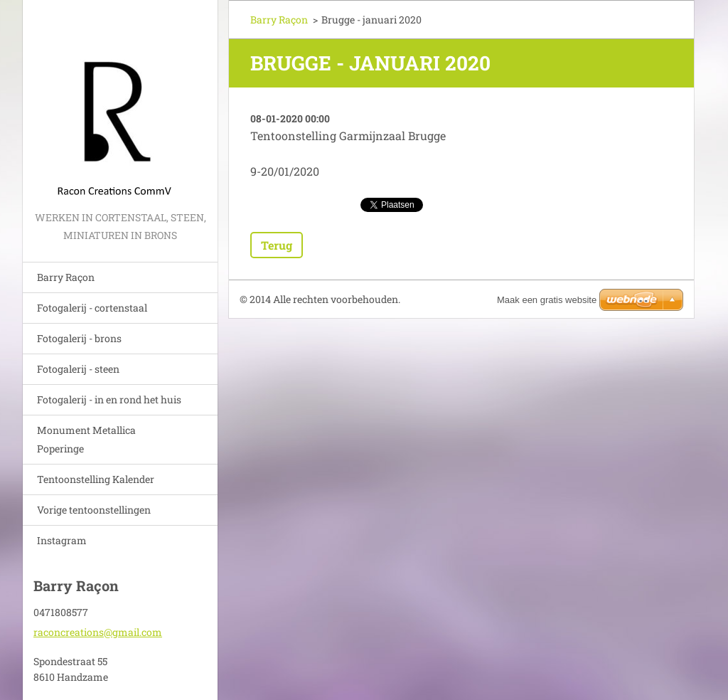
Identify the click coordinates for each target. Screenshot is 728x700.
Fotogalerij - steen (78, 369)
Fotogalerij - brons (79, 338)
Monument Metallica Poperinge (86, 439)
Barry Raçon (66, 277)
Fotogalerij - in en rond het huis (109, 399)
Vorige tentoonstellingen (94, 510)
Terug (277, 245)
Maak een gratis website (547, 300)
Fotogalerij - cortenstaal (92, 308)
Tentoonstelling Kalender (96, 479)
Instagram (62, 540)
